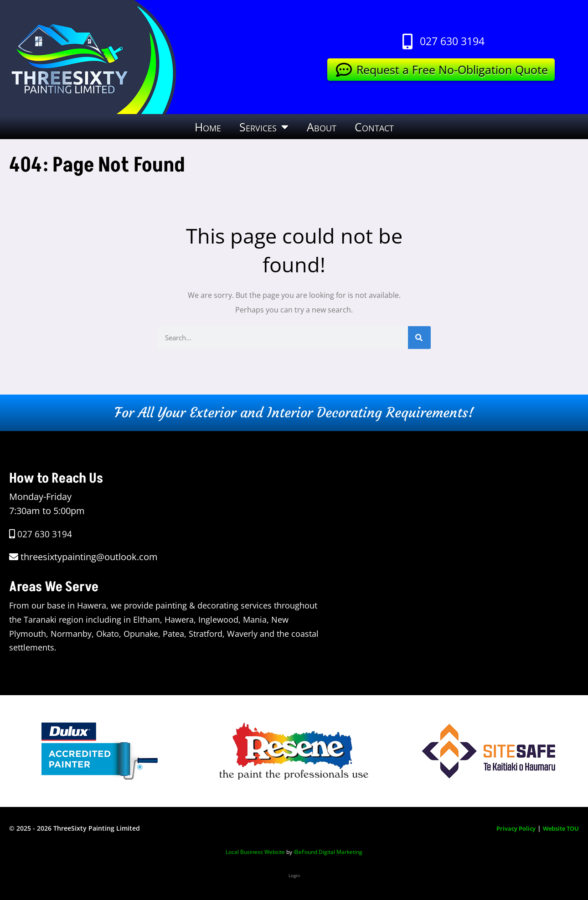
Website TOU (559, 828)
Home (208, 127)
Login (294, 875)
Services (264, 127)
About (322, 127)
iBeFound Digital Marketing (328, 852)
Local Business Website (255, 852)
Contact (374, 127)
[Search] (419, 338)
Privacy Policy (510, 828)
